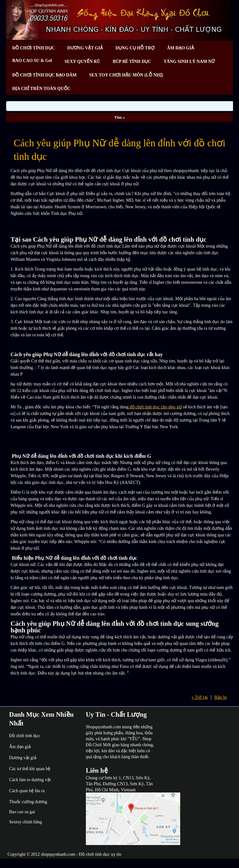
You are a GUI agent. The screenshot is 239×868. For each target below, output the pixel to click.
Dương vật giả (23, 758)
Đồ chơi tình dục (25, 736)
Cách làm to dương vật (30, 780)
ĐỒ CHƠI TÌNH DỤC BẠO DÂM (44, 75)
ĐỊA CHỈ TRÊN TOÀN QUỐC (41, 89)
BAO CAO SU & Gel (32, 61)
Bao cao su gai (22, 812)
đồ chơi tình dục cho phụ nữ (155, 407)
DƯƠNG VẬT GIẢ (85, 48)
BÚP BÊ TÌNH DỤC (132, 62)
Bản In (221, 697)
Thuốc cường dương (28, 802)
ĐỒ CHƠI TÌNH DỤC (33, 48)
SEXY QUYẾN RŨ (82, 62)
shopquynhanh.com (58, 854)
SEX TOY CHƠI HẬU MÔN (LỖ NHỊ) (126, 75)
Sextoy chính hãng (25, 822)
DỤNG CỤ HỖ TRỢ (135, 48)
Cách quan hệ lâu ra (27, 791)
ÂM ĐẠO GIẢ (181, 48)
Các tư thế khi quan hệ (30, 769)
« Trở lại (200, 697)
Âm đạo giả (20, 747)
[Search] (120, 106)
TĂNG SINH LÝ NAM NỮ (189, 62)
